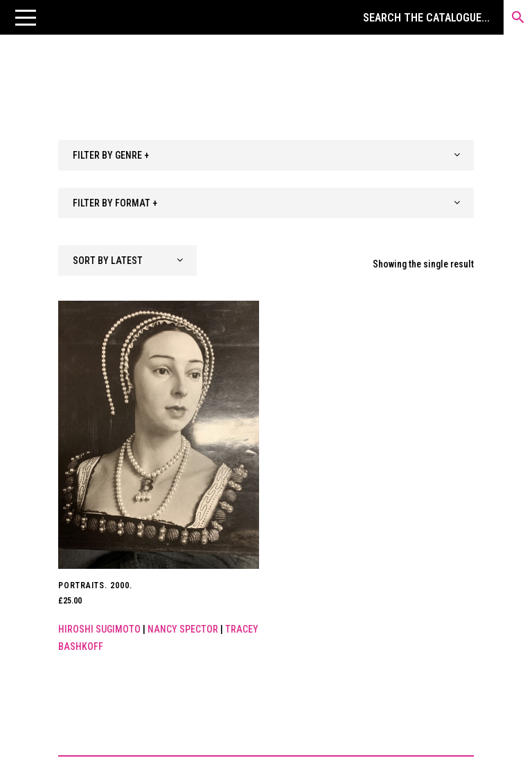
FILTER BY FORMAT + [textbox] (115, 203)
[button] (26, 17)
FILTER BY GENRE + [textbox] (111, 155)
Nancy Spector (183, 629)
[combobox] (266, 155)
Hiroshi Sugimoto (99, 629)
